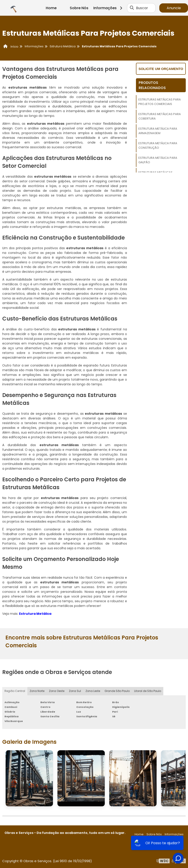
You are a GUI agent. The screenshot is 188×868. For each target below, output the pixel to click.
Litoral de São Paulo (148, 691)
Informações (109, 8)
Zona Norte (37, 691)
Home (51, 8)
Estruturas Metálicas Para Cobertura (160, 116)
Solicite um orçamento (161, 69)
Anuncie (174, 8)
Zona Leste (93, 691)
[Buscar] (132, 8)
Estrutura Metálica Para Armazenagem (158, 131)
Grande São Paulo (117, 691)
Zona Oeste (57, 691)
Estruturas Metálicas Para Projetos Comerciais (160, 102)
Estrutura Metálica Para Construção (158, 145)
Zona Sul (75, 691)
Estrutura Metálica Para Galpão (158, 160)
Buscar (142, 8)
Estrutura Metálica (35, 614)
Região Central (15, 691)
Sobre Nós (79, 8)
